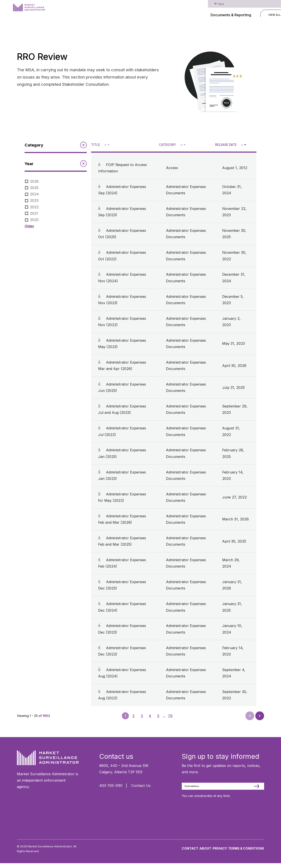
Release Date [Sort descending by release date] (226, 145)
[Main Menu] (262, 10)
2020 (34, 220)
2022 (34, 207)
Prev (250, 717)
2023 (34, 200)
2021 (34, 213)
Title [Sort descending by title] (95, 145)
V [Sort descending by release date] (245, 145)
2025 (34, 188)
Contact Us (141, 786)
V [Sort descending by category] (184, 145)
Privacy (220, 853)
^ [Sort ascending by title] (106, 145)
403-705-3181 (111, 786)
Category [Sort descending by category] (168, 145)
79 (170, 716)
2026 (34, 181)
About (205, 853)
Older (29, 226)
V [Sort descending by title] (108, 145)
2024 (34, 194)
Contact (190, 853)
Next (259, 714)
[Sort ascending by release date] (242, 145)
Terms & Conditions (246, 853)
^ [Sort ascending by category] (182, 145)
